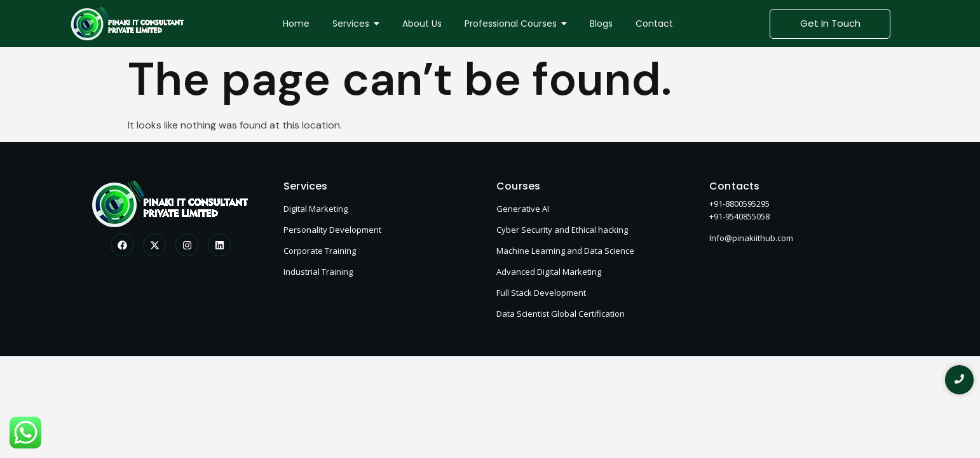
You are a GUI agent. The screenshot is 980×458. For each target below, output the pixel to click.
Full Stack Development (541, 293)
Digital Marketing (316, 209)
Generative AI (523, 209)
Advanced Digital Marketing (549, 272)
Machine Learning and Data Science (565, 251)
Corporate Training (320, 251)
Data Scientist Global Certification (561, 314)
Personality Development (332, 230)
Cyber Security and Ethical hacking (562, 230)
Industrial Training (318, 272)
